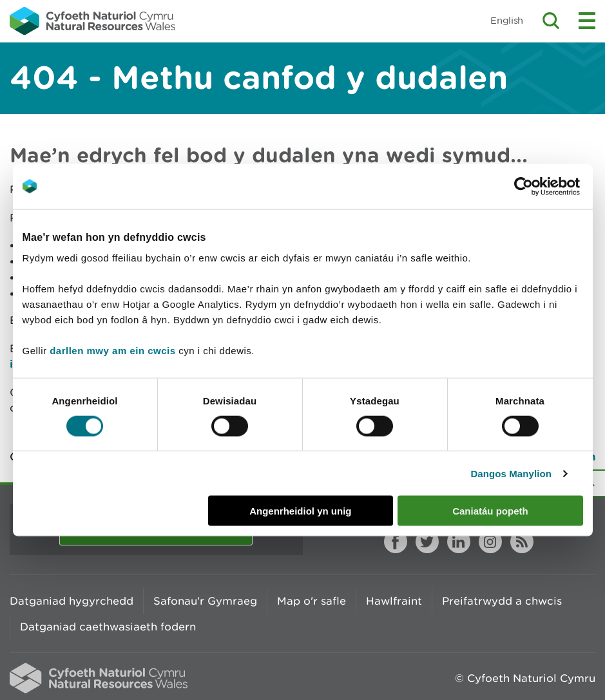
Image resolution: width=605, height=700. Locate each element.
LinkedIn (459, 542)
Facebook (396, 542)
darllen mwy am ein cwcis (112, 351)
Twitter (427, 542)
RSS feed (522, 542)
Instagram (490, 542)
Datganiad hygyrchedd (72, 601)
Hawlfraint (394, 601)
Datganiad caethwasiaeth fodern (108, 627)
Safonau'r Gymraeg (205, 601)
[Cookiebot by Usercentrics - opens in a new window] (546, 186)
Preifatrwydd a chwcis (502, 601)
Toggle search (551, 21)
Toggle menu (587, 21)
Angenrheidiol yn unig (300, 511)
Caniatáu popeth (490, 511)
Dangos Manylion (511, 473)
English (507, 20)
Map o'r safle (312, 601)
